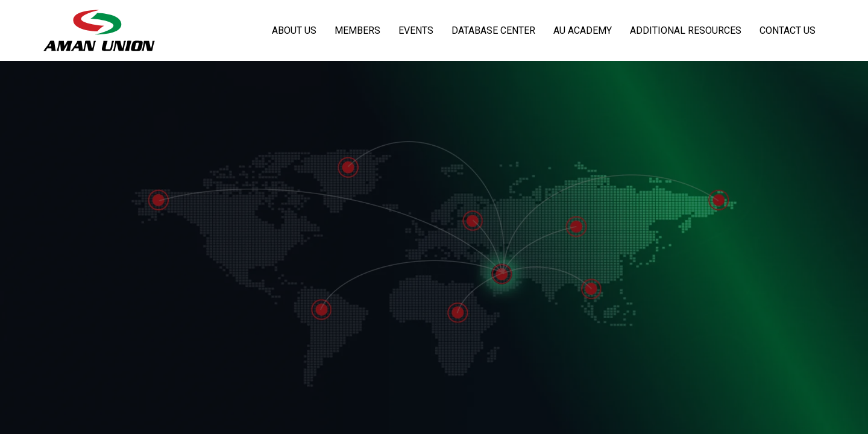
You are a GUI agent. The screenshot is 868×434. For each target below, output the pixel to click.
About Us (294, 30)
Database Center (493, 30)
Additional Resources (686, 30)
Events (416, 30)
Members (357, 30)
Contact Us (788, 30)
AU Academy (583, 30)
